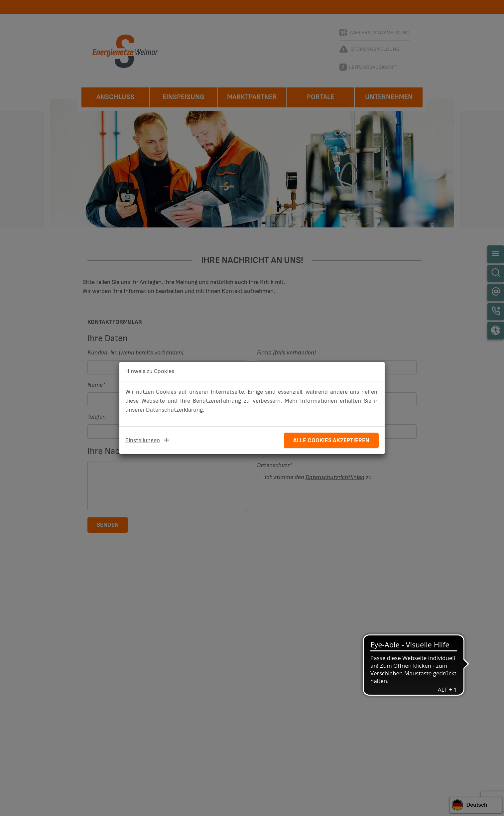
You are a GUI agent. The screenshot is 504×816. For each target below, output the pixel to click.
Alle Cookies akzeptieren (331, 440)
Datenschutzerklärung (174, 410)
